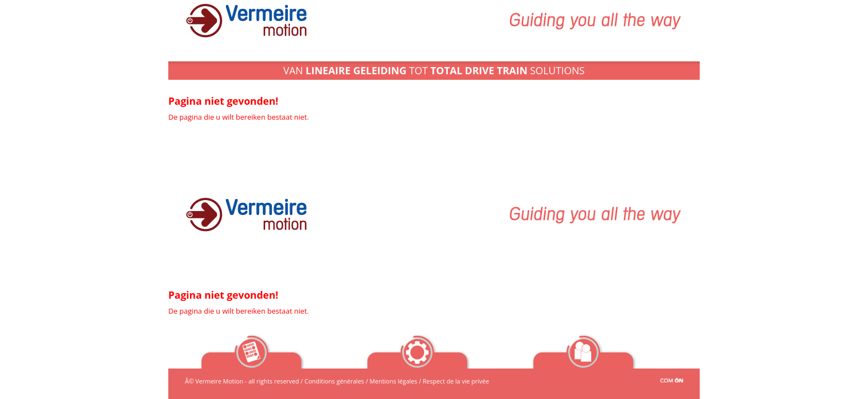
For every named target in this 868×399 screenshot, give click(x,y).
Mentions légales (394, 381)
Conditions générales (334, 381)
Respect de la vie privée (456, 381)
